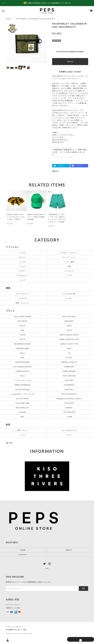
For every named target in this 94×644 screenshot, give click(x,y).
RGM (69, 348)
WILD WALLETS (22, 408)
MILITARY (69, 380)
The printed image (22, 389)
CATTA (22, 339)
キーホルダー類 (69, 294)
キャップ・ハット (69, 257)
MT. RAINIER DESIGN (22, 367)
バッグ (22, 435)
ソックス (22, 266)
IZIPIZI (22, 326)
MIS (22, 417)
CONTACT (23, 555)
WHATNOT (69, 321)
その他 (69, 417)
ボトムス (22, 257)
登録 (83, 588)
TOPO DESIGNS (69, 376)
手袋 (69, 266)
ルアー (69, 435)
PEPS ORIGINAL (69, 316)
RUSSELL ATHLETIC (69, 362)
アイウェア (69, 271)
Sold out (70, 62)
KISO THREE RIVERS (22, 316)
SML (22, 330)
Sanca (22, 353)
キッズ (22, 280)
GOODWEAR (69, 385)
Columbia (22, 412)
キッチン (69, 298)
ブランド (10, 311)
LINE (47, 568)
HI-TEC (69, 357)
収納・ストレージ (22, 303)
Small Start (69, 389)
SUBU (69, 326)
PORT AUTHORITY (69, 394)
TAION (22, 335)
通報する (56, 171)
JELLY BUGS (23, 321)
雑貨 (8, 288)
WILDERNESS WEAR (22, 344)
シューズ (22, 262)
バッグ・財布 (69, 262)
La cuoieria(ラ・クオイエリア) (22, 394)
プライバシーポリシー (15, 627)
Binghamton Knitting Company (69, 398)
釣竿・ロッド (23, 430)
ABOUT (69, 550)
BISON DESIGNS (22, 362)
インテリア (22, 298)
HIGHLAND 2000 (22, 403)
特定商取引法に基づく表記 (16, 630)
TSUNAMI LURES (22, 348)
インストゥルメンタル (22, 380)
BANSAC (69, 408)
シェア (79, 166)
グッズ (69, 275)
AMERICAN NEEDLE (22, 385)
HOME (8, 19)
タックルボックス (69, 430)
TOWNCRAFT (69, 367)
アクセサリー (23, 275)
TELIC (22, 376)
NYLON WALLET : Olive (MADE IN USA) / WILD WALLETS (35, 19)
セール (9, 443)
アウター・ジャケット (69, 253)
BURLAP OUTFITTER (69, 344)
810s (22, 357)
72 (69, 353)
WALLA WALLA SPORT (69, 335)
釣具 (8, 425)
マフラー (22, 271)
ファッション (12, 247)
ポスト (61, 166)
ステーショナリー (22, 294)
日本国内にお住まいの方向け (70, 72)
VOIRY (69, 330)
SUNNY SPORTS (22, 371)
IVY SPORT (69, 403)
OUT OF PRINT (22, 398)
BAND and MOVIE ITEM (69, 339)
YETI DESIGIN (69, 412)
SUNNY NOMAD (69, 371)
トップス (22, 253)
